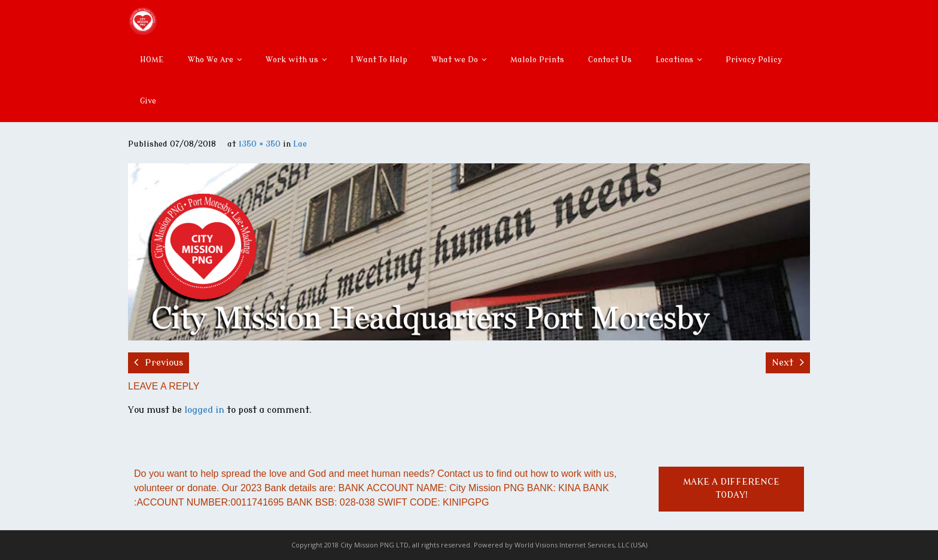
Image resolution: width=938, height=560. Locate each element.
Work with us (292, 60)
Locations (674, 60)
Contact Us (610, 60)
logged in (204, 410)
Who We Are (211, 60)
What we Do (455, 60)
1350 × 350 (260, 144)
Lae (300, 144)
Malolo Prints (537, 60)
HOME (152, 60)
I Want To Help (379, 60)
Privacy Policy (754, 60)
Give (148, 101)
